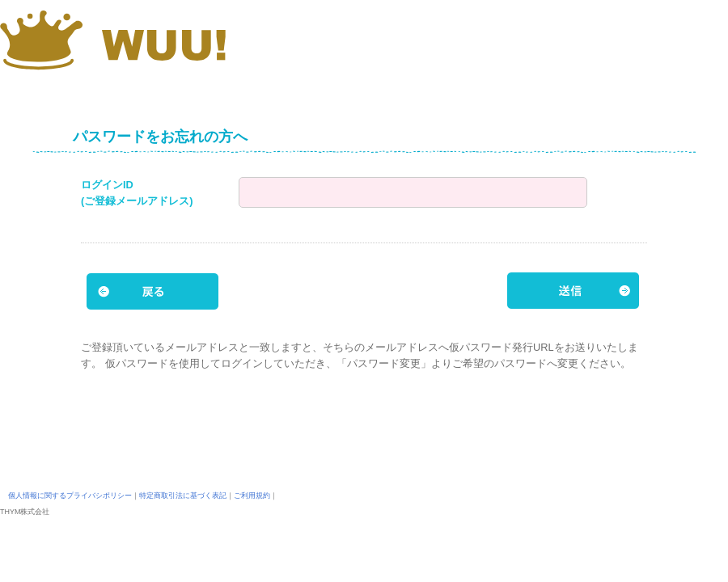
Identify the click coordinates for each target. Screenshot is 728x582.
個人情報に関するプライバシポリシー (70, 496)
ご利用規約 (252, 496)
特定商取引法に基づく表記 (183, 496)
